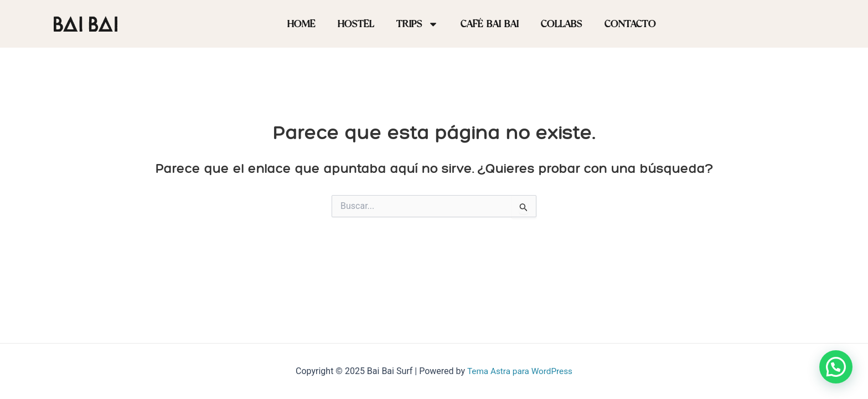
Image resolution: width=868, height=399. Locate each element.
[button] (836, 367)
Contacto (630, 24)
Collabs (562, 24)
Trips (417, 24)
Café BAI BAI (490, 24)
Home (301, 24)
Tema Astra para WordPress (520, 371)
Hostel (356, 24)
